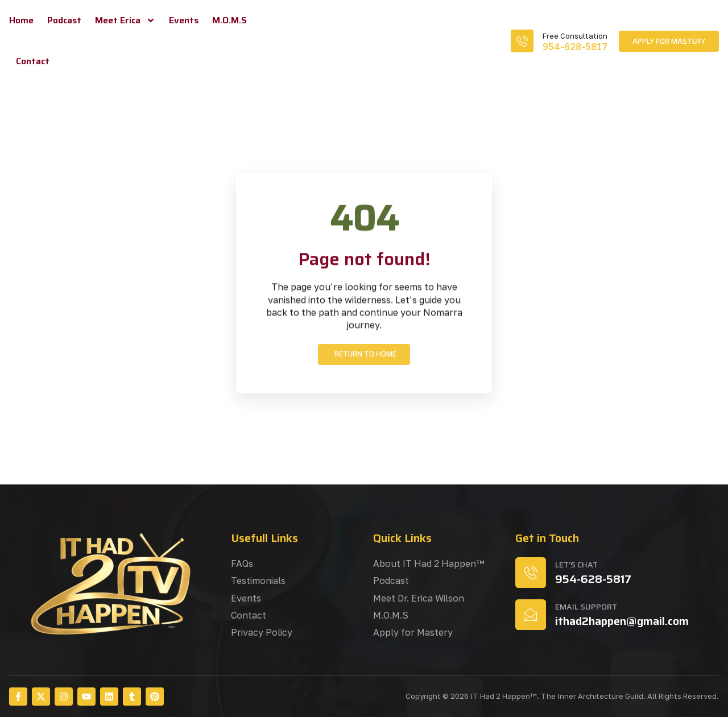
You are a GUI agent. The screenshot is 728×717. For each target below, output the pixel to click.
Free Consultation (575, 36)
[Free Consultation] (522, 41)
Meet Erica (125, 20)
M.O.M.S (229, 20)
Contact (33, 61)
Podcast (64, 20)
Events (184, 20)
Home (21, 20)
